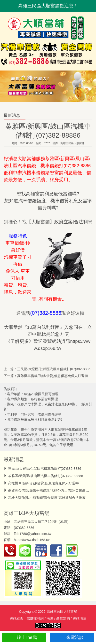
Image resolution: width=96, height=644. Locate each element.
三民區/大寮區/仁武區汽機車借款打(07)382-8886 (54, 369)
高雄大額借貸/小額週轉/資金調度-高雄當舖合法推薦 (47, 498)
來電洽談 (72, 637)
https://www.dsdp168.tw (32, 540)
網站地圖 (80, 618)
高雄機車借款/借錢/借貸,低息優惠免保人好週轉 (53, 376)
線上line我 (24, 637)
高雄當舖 (63, 618)
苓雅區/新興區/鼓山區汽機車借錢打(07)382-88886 (46, 476)
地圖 (64, 522)
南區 (50, 618)
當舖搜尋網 (35, 618)
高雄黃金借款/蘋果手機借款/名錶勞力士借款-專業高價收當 (52, 490)
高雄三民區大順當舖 (72, 143)
